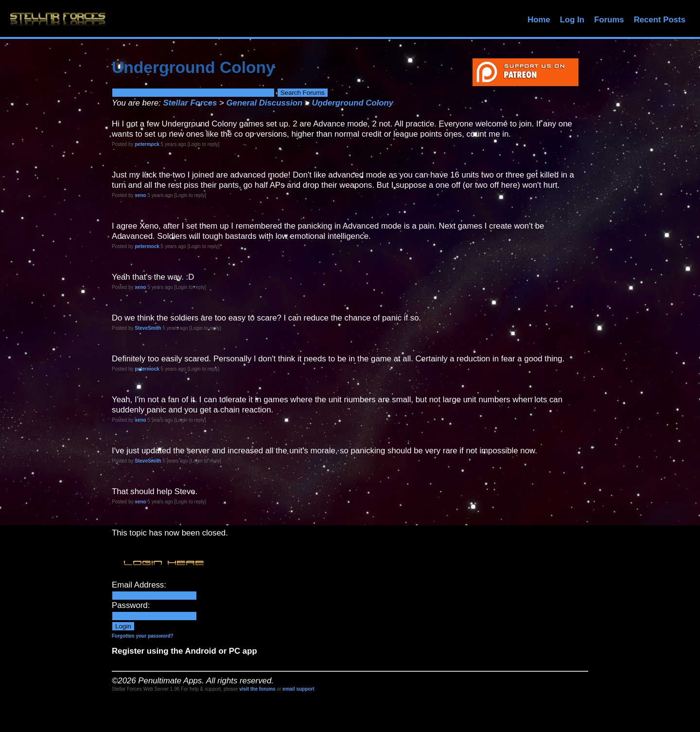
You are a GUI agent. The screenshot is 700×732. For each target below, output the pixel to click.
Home (539, 20)
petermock (147, 144)
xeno (140, 195)
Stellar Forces (190, 103)
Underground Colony (352, 103)
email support (298, 689)
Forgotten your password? (143, 636)
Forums (609, 20)
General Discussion (265, 103)
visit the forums (257, 689)
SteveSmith (148, 328)
